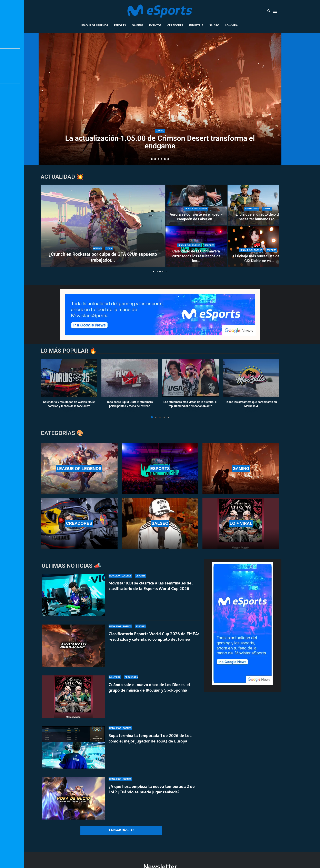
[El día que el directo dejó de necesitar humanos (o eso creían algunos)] (258, 205)
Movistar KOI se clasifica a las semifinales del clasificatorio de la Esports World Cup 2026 (151, 586)
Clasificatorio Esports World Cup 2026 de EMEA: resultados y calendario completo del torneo (154, 636)
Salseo (214, 25)
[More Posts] (121, 830)
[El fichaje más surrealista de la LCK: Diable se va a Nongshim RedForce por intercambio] (258, 247)
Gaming (137, 25)
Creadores (175, 25)
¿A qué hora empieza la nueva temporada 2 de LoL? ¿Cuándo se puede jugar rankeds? (152, 789)
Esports (120, 25)
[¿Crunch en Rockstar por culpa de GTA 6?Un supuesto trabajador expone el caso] (103, 226)
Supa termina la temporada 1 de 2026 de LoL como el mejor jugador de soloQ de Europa (150, 738)
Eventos (155, 25)
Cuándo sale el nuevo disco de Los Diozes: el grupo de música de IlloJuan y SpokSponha (149, 687)
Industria (196, 25)
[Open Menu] (275, 11)
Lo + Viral (232, 25)
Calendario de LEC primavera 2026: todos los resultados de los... (196, 256)
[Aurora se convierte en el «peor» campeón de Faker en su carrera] (196, 205)
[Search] (269, 11)
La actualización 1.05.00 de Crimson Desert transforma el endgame (160, 142)
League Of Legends (94, 25)
